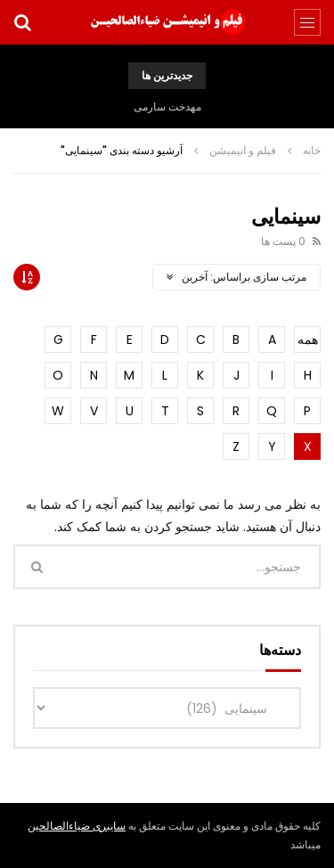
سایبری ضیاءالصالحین (77, 826)
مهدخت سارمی (167, 106)
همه (308, 340)
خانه (312, 150)
